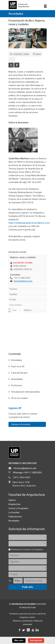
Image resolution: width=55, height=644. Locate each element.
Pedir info (27, 587)
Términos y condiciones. (23, 621)
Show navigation (45, 6)
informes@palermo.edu (25, 468)
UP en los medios (20, 398)
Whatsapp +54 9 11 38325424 (27, 473)
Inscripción (36, 640)
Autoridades (17, 379)
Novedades (16, 14)
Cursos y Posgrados (18, 508)
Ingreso (12, 500)
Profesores (17, 385)
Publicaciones (15, 517)
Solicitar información (21, 424)
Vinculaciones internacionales (26, 392)
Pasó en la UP (18, 366)
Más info (19, 640)
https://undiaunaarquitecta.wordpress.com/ (29, 223)
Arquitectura (14, 504)
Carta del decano (19, 373)
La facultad (14, 512)
